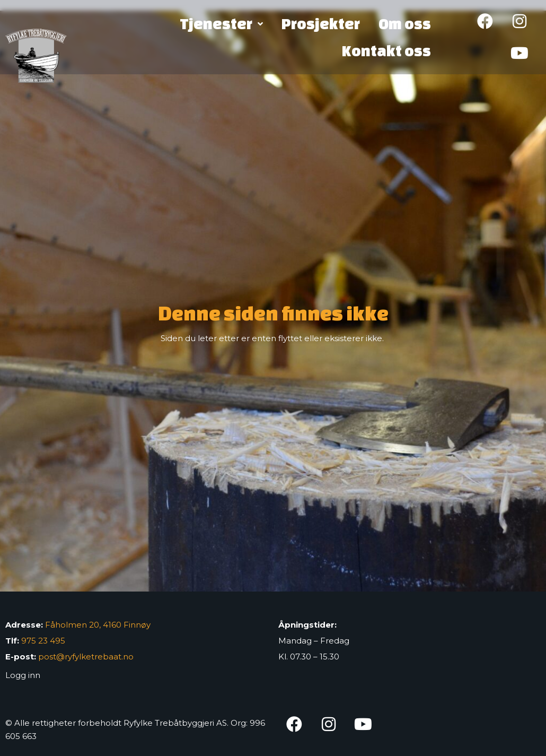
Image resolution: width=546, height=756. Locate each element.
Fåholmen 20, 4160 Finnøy (98, 625)
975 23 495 (43, 641)
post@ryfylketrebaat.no (86, 657)
